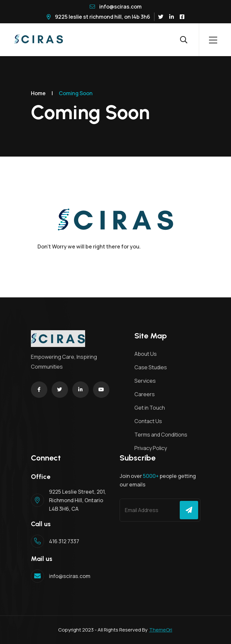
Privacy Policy (151, 448)
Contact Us (148, 421)
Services (145, 381)
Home (38, 93)
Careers (145, 394)
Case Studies (151, 367)
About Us (146, 354)
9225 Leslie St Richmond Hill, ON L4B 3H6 (98, 17)
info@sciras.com (116, 7)
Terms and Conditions (161, 435)
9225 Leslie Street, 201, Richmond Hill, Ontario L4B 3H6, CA (77, 500)
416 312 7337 (64, 541)
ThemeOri (161, 630)
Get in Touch (150, 408)
